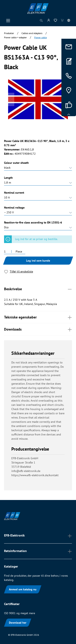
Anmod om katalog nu (23, 589)
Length (8, 178)
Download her (18, 623)
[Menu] (8, 22)
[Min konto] (49, 21)
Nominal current (14, 193)
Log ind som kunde (38, 261)
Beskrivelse (38, 289)
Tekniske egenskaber (38, 317)
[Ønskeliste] (55, 21)
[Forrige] (11, 99)
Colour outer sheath (16, 163)
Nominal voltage (14, 208)
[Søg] (41, 22)
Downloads (38, 329)
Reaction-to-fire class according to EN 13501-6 (33, 222)
